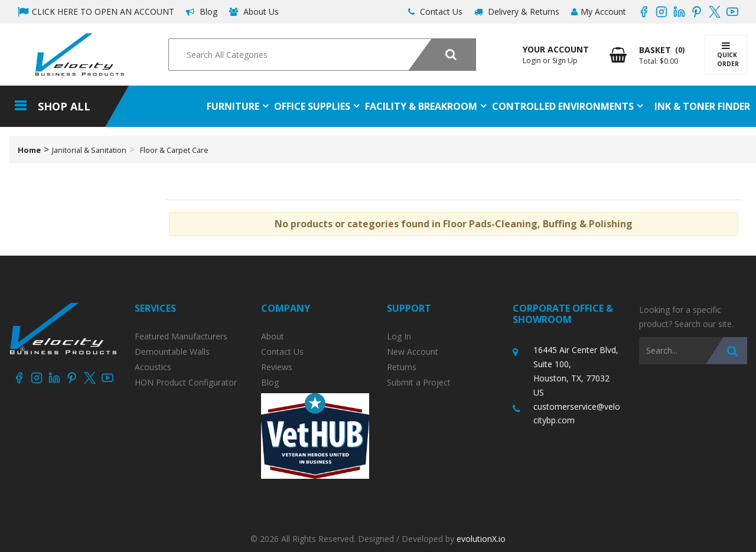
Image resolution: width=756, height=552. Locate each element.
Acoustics (153, 367)
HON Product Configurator (186, 383)
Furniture (233, 106)
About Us (254, 12)
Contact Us (435, 12)
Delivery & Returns (517, 12)
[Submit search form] (442, 55)
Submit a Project (419, 383)
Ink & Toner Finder (702, 106)
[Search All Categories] (322, 55)
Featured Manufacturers (181, 337)
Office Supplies (312, 106)
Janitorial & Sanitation (89, 150)
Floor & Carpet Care (174, 150)
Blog (202, 12)
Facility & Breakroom (421, 106)
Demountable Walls (172, 352)
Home (29, 150)
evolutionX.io (481, 539)
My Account (599, 12)
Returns (402, 367)
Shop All (64, 106)
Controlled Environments (563, 106)
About (273, 337)
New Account (413, 352)
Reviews (277, 367)
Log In (399, 337)
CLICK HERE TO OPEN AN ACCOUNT (96, 12)
